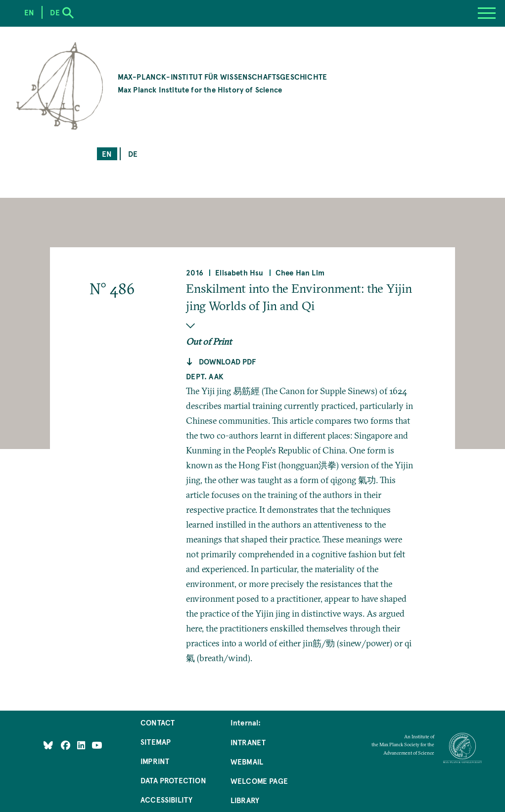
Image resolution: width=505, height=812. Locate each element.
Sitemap (156, 742)
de (133, 154)
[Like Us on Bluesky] (48, 745)
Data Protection (173, 780)
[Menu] (487, 13)
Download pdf (228, 361)
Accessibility (166, 799)
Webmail (247, 761)
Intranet (248, 742)
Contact (158, 722)
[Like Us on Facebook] (67, 745)
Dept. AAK (205, 376)
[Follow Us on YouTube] (97, 745)
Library (245, 800)
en (107, 154)
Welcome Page (259, 781)
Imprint (155, 761)
